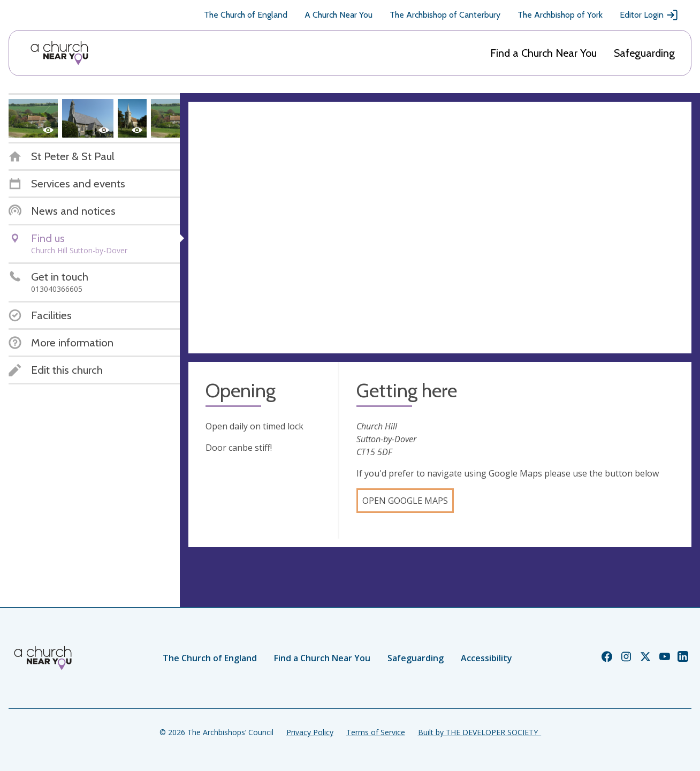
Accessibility (486, 658)
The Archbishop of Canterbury (445, 15)
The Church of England (246, 15)
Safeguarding (644, 53)
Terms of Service (376, 732)
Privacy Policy (310, 732)
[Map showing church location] (440, 228)
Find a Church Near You (543, 53)
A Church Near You (338, 15)
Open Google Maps (405, 501)
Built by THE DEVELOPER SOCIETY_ (480, 732)
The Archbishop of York (560, 15)
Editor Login (649, 15)
